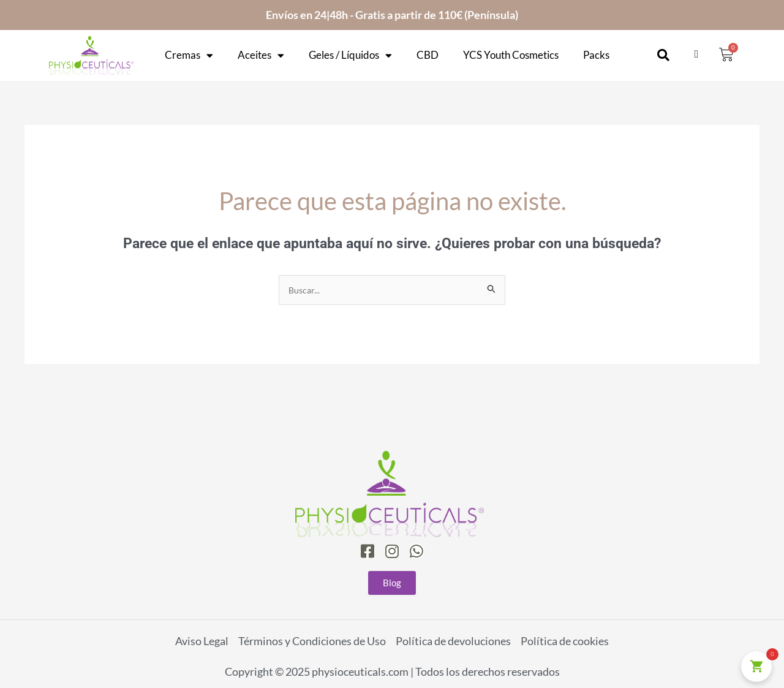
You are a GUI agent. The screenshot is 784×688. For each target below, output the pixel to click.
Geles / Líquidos (350, 55)
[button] (663, 55)
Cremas (189, 55)
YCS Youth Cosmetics (511, 55)
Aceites (261, 55)
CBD (428, 55)
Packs (596, 55)
